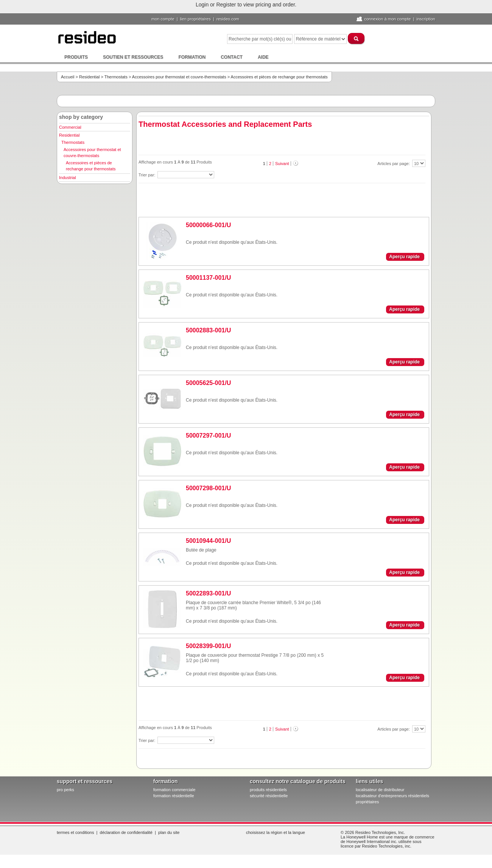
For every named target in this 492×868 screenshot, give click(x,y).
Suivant (282, 164)
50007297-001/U (208, 436)
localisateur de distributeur (380, 790)
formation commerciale (174, 790)
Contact (232, 57)
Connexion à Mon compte (387, 19)
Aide (263, 57)
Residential (89, 77)
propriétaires (367, 802)
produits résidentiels (268, 790)
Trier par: (147, 175)
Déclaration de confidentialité (126, 832)
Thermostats (116, 77)
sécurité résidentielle (269, 796)
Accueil (68, 77)
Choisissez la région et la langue (276, 832)
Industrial (68, 178)
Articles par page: (394, 164)
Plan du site (169, 832)
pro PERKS (65, 790)
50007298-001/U (208, 488)
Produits (76, 57)
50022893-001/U (208, 593)
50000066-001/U (208, 225)
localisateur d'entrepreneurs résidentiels (392, 796)
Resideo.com (228, 19)
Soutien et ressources (133, 57)
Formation (192, 57)
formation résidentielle (174, 796)
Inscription (426, 19)
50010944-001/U (208, 541)
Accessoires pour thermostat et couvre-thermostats (179, 77)
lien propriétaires (195, 19)
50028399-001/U (208, 646)
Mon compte (163, 19)
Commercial (70, 127)
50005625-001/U (208, 383)
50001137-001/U (208, 278)
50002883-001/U (208, 330)
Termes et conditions (75, 832)
